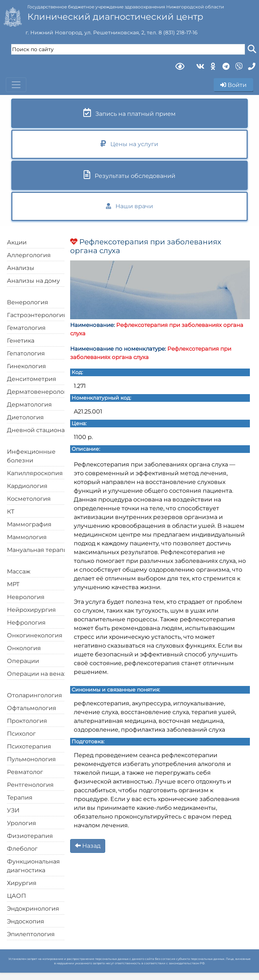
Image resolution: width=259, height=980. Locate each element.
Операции (23, 661)
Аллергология (29, 255)
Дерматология (29, 405)
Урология (22, 823)
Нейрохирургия (31, 610)
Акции (17, 242)
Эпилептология (31, 934)
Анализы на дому (33, 281)
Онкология (24, 648)
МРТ (13, 584)
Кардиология (27, 486)
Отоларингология (35, 695)
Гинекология (26, 366)
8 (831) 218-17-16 (178, 33)
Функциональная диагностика (33, 866)
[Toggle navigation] (16, 85)
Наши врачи (129, 206)
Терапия (20, 798)
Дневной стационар (38, 430)
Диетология (25, 417)
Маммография (29, 524)
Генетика (21, 341)
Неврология (26, 597)
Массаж (19, 571)
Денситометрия (32, 379)
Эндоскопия (26, 921)
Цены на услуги (129, 144)
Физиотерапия (30, 836)
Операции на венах (37, 674)
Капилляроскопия (35, 473)
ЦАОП (16, 896)
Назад (88, 846)
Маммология (27, 537)
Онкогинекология (35, 635)
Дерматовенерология (41, 392)
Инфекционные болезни (31, 456)
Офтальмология (32, 708)
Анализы (21, 268)
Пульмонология (31, 759)
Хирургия (22, 883)
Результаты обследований (129, 175)
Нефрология (26, 623)
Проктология (27, 721)
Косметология (29, 499)
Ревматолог (25, 772)
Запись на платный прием (129, 113)
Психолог (21, 734)
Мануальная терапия (39, 550)
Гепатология (26, 353)
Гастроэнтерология (37, 315)
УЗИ (13, 810)
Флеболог (22, 849)
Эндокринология (33, 909)
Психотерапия (29, 746)
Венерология (28, 302)
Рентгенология (30, 785)
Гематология (26, 328)
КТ (11, 512)
